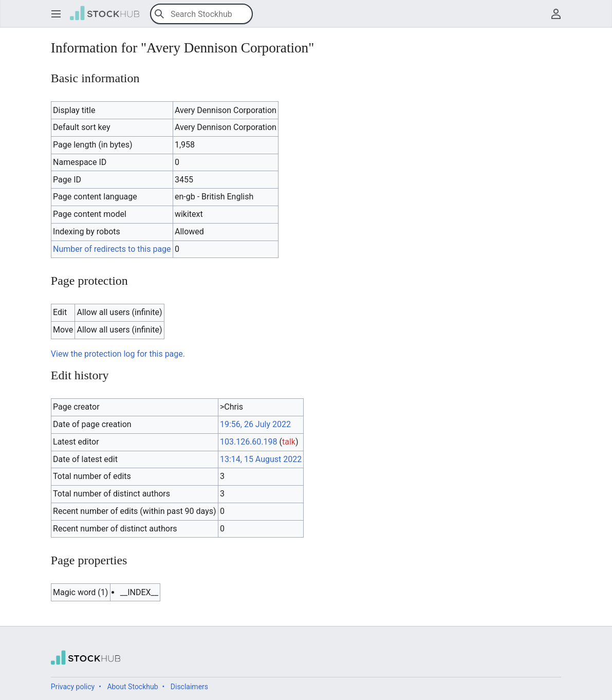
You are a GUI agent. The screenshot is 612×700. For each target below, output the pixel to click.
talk (289, 442)
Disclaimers (189, 687)
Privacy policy (73, 687)
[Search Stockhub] (201, 14)
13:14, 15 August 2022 (261, 459)
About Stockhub (132, 687)
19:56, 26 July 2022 (255, 424)
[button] (56, 14)
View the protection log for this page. (118, 354)
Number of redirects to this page (112, 249)
